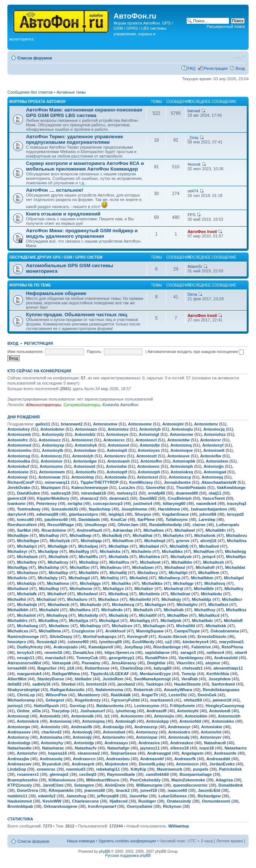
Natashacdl (215, 743)
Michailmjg (235, 551)
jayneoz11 (150, 748)
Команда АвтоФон (120, 405)
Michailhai (142, 535)
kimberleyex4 (196, 642)
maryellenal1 (232, 642)
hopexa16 (58, 753)
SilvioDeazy (61, 637)
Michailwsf (88, 594)
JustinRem (113, 679)
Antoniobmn (52, 429)
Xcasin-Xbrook (173, 637)
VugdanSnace (175, 514)
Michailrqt (174, 589)
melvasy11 (127, 493)
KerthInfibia (218, 674)
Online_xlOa (29, 711)
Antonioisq (181, 445)
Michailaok (27, 557)
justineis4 (143, 503)
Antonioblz (85, 434)
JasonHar (138, 796)
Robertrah (144, 690)
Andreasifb (81, 727)
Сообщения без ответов (30, 92)
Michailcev (122, 626)
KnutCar (119, 519)
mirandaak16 (94, 493)
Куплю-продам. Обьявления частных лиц (77, 315)
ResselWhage (61, 525)
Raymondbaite (121, 774)
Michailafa (119, 557)
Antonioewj (61, 721)
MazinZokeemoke (188, 780)
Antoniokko (223, 721)
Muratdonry (89, 695)
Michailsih (143, 610)
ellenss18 (180, 748)
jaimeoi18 (222, 700)
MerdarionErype (155, 674)
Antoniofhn (151, 461)
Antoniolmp (83, 477)
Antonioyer (211, 737)
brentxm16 (96, 684)
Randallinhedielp (165, 525)
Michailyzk (60, 541)
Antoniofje (150, 445)
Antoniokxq (182, 472)
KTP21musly (20, 785)
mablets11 (17, 796)
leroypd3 (235, 514)
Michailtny (27, 562)
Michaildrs (17, 621)
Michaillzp (58, 573)
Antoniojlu (164, 716)
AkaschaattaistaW (219, 482)
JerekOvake (19, 488)
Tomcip (188, 674)
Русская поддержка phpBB (128, 856)
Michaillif (148, 615)
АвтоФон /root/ (202, 231)
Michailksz (236, 610)
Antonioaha (51, 737)
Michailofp (88, 615)
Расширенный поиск (226, 26)
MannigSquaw (150, 631)
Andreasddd (218, 759)
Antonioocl (146, 440)
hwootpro (17, 642)
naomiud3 (76, 769)
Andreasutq (51, 759)
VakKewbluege (231, 488)
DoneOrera (28, 790)
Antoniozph (149, 472)
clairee (199, 525)
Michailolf (233, 621)
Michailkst (218, 605)
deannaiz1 (119, 498)
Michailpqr (48, 551)
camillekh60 (157, 774)
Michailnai (180, 594)
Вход (240, 68)
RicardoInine (54, 530)
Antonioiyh (83, 456)
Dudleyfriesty (30, 647)
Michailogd (79, 578)
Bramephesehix (23, 780)
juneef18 (149, 790)
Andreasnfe (225, 753)
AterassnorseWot (24, 663)
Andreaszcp (146, 727)
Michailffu (88, 557)
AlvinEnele (115, 785)
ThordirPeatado (191, 488)
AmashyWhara (178, 690)
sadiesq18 (61, 493)
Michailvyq (57, 615)
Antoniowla (116, 477)
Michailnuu (111, 567)
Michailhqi (49, 589)
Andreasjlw (18, 759)
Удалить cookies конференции (127, 841)
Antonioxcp (180, 477)
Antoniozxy (147, 732)
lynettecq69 (111, 642)
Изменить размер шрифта (239, 56)
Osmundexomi (216, 801)
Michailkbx (152, 583)
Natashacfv (86, 748)
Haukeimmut (20, 801)
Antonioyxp (53, 445)
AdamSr (195, 266)
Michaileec (59, 626)
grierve (183, 541)
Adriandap (122, 530)
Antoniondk (83, 716)
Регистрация (216, 68)
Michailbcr (232, 599)
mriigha (75, 503)
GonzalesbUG (65, 509)
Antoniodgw (85, 461)
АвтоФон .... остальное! (55, 190)
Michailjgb (58, 546)
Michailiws (154, 530)
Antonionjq (212, 477)
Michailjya (79, 621)
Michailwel (185, 530)
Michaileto (141, 551)
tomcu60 (25, 519)
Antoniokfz (50, 716)
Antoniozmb (19, 434)
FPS (191, 215)
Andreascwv (19, 764)
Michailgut (109, 621)
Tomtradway (29, 509)
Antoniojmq (93, 721)
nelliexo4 (215, 652)
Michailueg (28, 626)
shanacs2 (89, 498)
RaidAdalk (121, 695)
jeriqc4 (209, 557)
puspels (201, 769)
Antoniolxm (217, 461)
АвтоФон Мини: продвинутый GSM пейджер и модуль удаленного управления (82, 233)
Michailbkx (172, 551)
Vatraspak (62, 663)
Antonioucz (50, 440)
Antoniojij (82, 737)
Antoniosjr (18, 477)
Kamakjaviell (101, 647)
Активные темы (71, 92)
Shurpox (143, 514)
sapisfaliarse (157, 652)
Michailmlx (150, 594)
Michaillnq (48, 621)
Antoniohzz (215, 434)
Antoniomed (19, 445)
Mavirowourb (170, 769)
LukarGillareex (173, 796)
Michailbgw (28, 541)
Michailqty (48, 578)
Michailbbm (202, 578)
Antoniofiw (211, 456)
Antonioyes (149, 450)
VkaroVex (186, 663)
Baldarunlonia (110, 706)
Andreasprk (83, 764)
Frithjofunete (182, 706)
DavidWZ (148, 498)
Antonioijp (84, 743)
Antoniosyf (213, 445)
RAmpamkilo (61, 790)
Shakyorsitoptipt (24, 690)
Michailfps (236, 557)
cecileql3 (88, 774)
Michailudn (91, 605)
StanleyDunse (51, 679)
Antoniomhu (19, 450)
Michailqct (27, 546)
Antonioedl (219, 711)
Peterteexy (47, 503)
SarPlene (146, 519)
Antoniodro (179, 732)
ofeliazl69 (193, 700)
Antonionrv (115, 456)
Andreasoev (19, 732)
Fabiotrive (201, 647)
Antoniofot (211, 732)
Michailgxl (234, 578)
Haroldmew (169, 509)
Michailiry (234, 589)
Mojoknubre (116, 764)
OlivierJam (128, 525)
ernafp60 (157, 493)
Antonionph (182, 466)
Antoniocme (181, 434)
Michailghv (187, 605)
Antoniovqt (18, 716)
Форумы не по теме (30, 285)
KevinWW (52, 801)
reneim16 (53, 652)
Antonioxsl (147, 477)
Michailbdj (112, 535)
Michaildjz (202, 599)
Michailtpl (178, 573)
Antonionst (82, 440)
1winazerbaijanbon (209, 509)
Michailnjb (27, 605)
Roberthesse (97, 668)
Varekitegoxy (191, 658)
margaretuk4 (29, 674)
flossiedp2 (47, 642)
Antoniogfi (126, 721)
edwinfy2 (47, 796)
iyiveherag (126, 711)
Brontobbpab (20, 806)
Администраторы (43, 405)
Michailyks (173, 535)
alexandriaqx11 (228, 668)
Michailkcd (209, 615)
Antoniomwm (52, 472)
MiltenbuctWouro (103, 780)
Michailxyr (17, 551)
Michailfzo (80, 567)
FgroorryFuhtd (125, 700)
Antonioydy (53, 434)
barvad (194, 111)
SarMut (24, 530)
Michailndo (112, 610)
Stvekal (68, 684)
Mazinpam (51, 488)
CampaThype (187, 631)
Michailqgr (183, 583)
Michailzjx (27, 583)
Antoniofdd (190, 721)
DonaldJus (83, 652)
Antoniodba (19, 461)
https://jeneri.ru (119, 652)
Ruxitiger (147, 801)
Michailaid (149, 546)
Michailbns (80, 610)
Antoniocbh (229, 716)
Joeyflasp (133, 647)
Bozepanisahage (196, 774)
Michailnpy (91, 626)
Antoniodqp (19, 743)
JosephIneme (134, 509)
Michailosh (214, 562)
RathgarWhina (66, 674)
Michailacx (109, 599)
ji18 (70, 668)
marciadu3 (55, 658)
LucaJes (127, 488)
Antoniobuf (18, 466)
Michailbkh (18, 610)
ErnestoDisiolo (212, 637)
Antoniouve (179, 456)
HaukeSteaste (187, 684)
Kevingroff (137, 637)
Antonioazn (86, 429)
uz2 (168, 642)
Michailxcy (148, 573)
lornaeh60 (17, 668)
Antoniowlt (214, 450)
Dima (192, 294)
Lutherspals (227, 525)
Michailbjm (18, 535)
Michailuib (174, 610)
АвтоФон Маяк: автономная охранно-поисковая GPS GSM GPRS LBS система (84, 113)
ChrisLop (26, 695)
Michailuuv (28, 573)
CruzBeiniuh (180, 498)
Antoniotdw (178, 440)
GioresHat (156, 488)
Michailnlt (27, 615)
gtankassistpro (83, 514)
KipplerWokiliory (53, 498)
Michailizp (89, 562)
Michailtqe (119, 546)
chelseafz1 (193, 668)
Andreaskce (182, 743)
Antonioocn (187, 764)
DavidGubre (29, 493)
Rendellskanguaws (221, 690)
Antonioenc (149, 466)
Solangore (84, 785)
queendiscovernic (190, 785)
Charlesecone (85, 801)
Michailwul (175, 567)
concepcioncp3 (108, 503)
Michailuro (77, 599)
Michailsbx (110, 551)
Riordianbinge (167, 647)
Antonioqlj (82, 732)
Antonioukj (179, 737)
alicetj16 (208, 541)
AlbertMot (17, 679)
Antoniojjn (214, 466)
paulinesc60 (56, 519)
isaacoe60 (178, 790)
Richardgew (209, 796)
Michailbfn (216, 530)
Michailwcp (169, 578)
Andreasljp (113, 727)
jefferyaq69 (108, 796)
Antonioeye (117, 434)
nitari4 (241, 652)
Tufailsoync (177, 519)
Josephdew (220, 679)
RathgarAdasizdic (68, 690)
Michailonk (205, 535)
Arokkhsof (115, 631)
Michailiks (122, 583)
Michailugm (155, 626)
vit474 (193, 191)
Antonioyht (188, 711)
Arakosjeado (66, 647)
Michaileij (139, 578)
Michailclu (17, 578)
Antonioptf (117, 472)
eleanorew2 (89, 753)
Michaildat (235, 567)
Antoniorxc (114, 440)
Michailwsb (58, 605)
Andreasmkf (152, 759)
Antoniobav (85, 450)
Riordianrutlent (22, 525)
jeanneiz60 (95, 790)
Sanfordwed (223, 684)
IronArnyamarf (102, 806)
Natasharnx (236, 748)
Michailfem (209, 573)
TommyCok (87, 658)
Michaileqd (155, 541)
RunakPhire (156, 658)
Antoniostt (146, 456)
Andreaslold (226, 658)
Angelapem (192, 753)
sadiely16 (42, 684)
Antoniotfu (86, 472)
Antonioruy (18, 737)
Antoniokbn (196, 716)
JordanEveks (222, 764)
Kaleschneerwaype (90, 488)
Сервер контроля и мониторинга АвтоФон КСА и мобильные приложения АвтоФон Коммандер (85, 166)
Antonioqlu (182, 429)
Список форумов (35, 58)
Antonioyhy (52, 743)
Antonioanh (119, 461)
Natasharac (53, 748)
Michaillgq (17, 567)
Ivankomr (17, 503)
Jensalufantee (177, 482)
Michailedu (211, 594)
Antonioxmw (105, 424)
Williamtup (179, 826)
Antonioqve (182, 450)
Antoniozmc (51, 466)
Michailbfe (204, 589)
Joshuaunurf (93, 711)
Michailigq (140, 621)
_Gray (193, 137)
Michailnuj (118, 594)
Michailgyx (113, 589)
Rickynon (172, 806)
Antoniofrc (18, 440)
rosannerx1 (28, 774)
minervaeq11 (57, 482)
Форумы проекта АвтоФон (37, 102)
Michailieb (58, 557)
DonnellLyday (152, 764)
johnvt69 (208, 514)
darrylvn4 (17, 514)
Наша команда (81, 841)
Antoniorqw (19, 727)
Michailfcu (119, 562)
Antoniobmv (206, 424)
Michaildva (150, 557)
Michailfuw (204, 551)
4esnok (194, 164)
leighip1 (116, 514)
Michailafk (27, 594)
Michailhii (17, 599)
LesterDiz (178, 695)
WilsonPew (56, 695)
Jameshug (76, 796)
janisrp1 (15, 706)
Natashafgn (118, 748)
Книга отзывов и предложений (63, 214)
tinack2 (123, 790)
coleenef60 (78, 642)
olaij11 (215, 493)
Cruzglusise (83, 631)
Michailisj (110, 578)
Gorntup (78, 706)
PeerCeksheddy (146, 780)
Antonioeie (18, 472)
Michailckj (119, 615)
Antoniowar (50, 477)
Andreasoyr (179, 727)
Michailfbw (177, 615)
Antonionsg (19, 456)
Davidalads (89, 519)
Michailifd (186, 626)
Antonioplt (117, 450)
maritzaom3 (162, 700)
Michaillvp (49, 535)
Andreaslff (156, 711)
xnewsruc (46, 769)
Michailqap (91, 541)
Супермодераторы (82, 405)
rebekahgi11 (108, 769)
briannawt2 (72, 424)
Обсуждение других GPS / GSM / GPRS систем (56, 257)
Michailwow (81, 589)
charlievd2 (52, 732)
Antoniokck (28, 721)
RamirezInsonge (23, 637)
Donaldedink (231, 785)
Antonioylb (52, 450)
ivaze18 (206, 748)
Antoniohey (19, 429)
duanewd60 (187, 493)
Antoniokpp (157, 721)
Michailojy (171, 599)
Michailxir (144, 589)
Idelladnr (83, 679)
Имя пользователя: (25, 352)
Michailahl (49, 610)
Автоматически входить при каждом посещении (196, 352)
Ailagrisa (224, 780)
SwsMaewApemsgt (152, 679)
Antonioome (140, 424)
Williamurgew (149, 785)
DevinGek (207, 695)
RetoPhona (232, 647)
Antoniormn (132, 716)
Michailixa (237, 541)
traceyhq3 (237, 503)
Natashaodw (19, 748)
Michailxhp (49, 567)
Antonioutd (84, 466)
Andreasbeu (118, 759)
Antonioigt (149, 434)
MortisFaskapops (100, 637)
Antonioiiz (50, 727)
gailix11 (43, 424)
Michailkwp (81, 535)
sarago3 (188, 652)
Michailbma (50, 631)
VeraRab (190, 679)
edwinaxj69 (47, 514)
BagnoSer (47, 668)
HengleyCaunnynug (225, 706)
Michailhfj (179, 546)
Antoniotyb (150, 429)
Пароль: (94, 352)
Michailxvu (236, 535)
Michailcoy (58, 562)
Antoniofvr (27, 753)
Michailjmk (171, 621)
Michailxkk (216, 626)
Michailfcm (123, 541)
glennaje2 (59, 774)
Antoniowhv (114, 737)
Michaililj (118, 573)
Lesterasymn (147, 706)
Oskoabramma (224, 631)
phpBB (105, 851)
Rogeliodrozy (88, 700)
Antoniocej (51, 456)
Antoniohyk (86, 445)
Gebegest (55, 700)
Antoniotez (118, 429)
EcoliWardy (144, 642)
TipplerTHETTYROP (100, 482)
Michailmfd (140, 599)
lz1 (107, 716)
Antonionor (51, 461)
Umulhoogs (96, 525)
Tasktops (155, 684)
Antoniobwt (114, 732)
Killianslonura (62, 780)
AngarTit (150, 695)
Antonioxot (118, 445)
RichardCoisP (21, 482)
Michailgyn (155, 605)
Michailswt (150, 562)
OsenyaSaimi (140, 806)
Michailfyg (79, 551)
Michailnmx (58, 583)
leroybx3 (25, 652)
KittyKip (138, 769)
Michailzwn (143, 567)
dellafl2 (14, 684)
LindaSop (17, 769)
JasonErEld (209, 790)
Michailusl (47, 599)
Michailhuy (205, 610)
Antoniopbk (184, 461)
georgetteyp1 (122, 658)
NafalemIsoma (109, 690)
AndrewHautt (89, 530)
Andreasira (149, 743)
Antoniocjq (214, 429)
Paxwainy (91, 663)
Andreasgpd (159, 753)
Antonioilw (116, 466)
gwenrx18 (17, 498)
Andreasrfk (185, 759)
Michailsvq (215, 583)
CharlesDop (132, 668)
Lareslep (207, 519)
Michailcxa (18, 631)
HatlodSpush (46, 706)
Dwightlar (156, 663)
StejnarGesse (124, 753)
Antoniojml (173, 424)
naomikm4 (206, 503)
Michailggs (90, 583)
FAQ (191, 68)
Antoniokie (212, 727)
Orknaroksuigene (60, 806)
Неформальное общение (56, 293)
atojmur (213, 663)
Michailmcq (123, 605)
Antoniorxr (211, 440)
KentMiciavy (141, 482)
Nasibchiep (100, 509)
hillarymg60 (174, 503)
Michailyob (181, 557)
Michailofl (205, 567)
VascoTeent (214, 498)
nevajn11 (26, 658)
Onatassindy (179, 801)
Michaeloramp (21, 700)
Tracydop (61, 711)
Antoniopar (147, 737)
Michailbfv (89, 573)
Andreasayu (116, 743)
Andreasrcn (84, 759)
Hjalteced (119, 801)
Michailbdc (203, 621)
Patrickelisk (230, 769)
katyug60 (163, 668)
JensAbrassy (124, 663)
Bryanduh (52, 764)
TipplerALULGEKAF (110, 674)
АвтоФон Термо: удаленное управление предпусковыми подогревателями (75, 139)
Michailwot (18, 589)
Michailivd (209, 546)
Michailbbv (182, 562)
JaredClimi (53, 785)
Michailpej (88, 546)
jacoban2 (127, 684)
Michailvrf (57, 594)
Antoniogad (215, 472)
